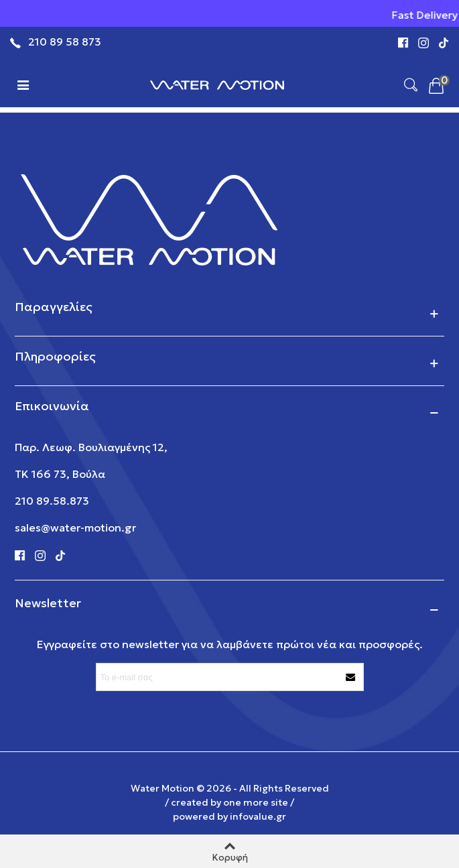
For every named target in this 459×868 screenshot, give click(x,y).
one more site (256, 802)
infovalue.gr (258, 816)
